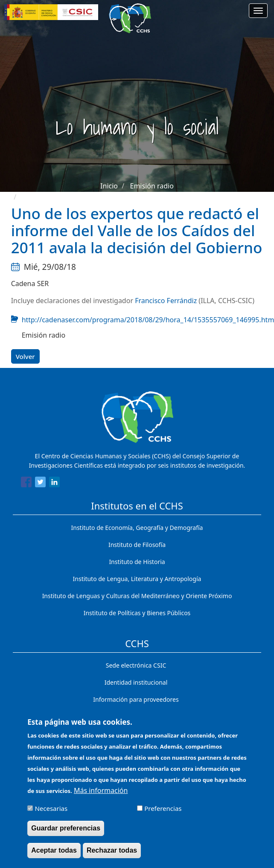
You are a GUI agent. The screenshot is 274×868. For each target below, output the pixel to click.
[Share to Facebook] (26, 483)
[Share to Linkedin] (54, 483)
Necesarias (51, 812)
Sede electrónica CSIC (136, 665)
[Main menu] (258, 11)
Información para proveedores (136, 699)
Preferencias (163, 812)
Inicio (109, 186)
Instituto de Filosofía (137, 545)
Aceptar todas (54, 854)
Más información (101, 794)
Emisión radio (152, 186)
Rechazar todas (112, 854)
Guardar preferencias (66, 832)
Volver (25, 356)
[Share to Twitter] (40, 483)
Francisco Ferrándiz (166, 301)
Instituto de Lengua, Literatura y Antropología (137, 579)
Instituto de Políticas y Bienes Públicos (137, 613)
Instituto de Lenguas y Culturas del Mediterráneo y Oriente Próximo (137, 596)
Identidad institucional (136, 682)
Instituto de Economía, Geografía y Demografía (137, 528)
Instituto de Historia (137, 562)
